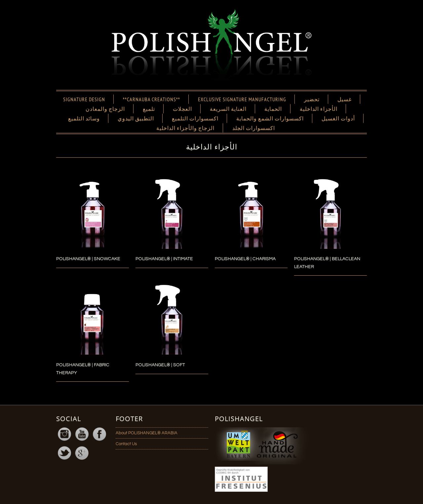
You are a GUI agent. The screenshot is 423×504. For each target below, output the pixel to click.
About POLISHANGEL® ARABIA (147, 433)
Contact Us (126, 444)
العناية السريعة (228, 109)
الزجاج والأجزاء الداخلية (185, 128)
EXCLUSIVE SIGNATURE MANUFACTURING (242, 99)
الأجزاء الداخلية (319, 109)
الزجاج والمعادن (105, 109)
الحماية (273, 109)
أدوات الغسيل (338, 118)
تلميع (149, 109)
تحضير (312, 99)
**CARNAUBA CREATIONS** (152, 99)
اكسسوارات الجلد (254, 128)
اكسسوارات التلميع (195, 118)
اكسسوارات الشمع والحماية (270, 118)
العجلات (182, 109)
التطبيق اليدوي (136, 118)
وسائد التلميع (84, 118)
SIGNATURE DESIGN (84, 99)
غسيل (345, 99)
